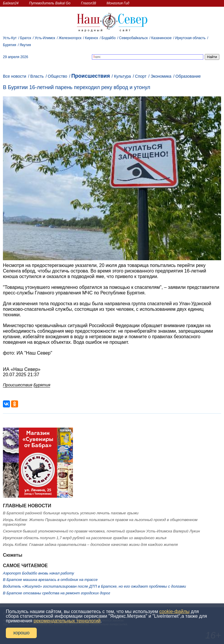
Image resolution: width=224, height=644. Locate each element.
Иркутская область (190, 38)
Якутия (25, 45)
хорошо (21, 633)
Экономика (161, 76)
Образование (188, 76)
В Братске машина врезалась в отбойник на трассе (50, 580)
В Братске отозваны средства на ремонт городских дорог (57, 593)
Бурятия (9, 45)
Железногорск (70, 38)
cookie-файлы (174, 611)
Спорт (141, 76)
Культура (123, 76)
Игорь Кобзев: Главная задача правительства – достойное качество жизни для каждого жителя (90, 545)
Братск (26, 38)
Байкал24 (11, 3)
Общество (58, 76)
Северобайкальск (133, 38)
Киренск (91, 38)
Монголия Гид (118, 3)
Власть (37, 76)
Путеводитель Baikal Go (50, 3)
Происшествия (90, 76)
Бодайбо (108, 38)
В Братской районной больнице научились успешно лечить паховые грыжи (71, 513)
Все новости (15, 76)
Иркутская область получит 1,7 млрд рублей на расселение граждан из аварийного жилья (85, 538)
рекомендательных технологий (67, 621)
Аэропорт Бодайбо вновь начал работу (38, 573)
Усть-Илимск (45, 38)
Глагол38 (89, 3)
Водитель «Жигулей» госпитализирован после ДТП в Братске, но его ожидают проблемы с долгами (94, 586)
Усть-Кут (10, 38)
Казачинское (162, 38)
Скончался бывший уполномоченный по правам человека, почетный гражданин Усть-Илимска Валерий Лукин (101, 531)
